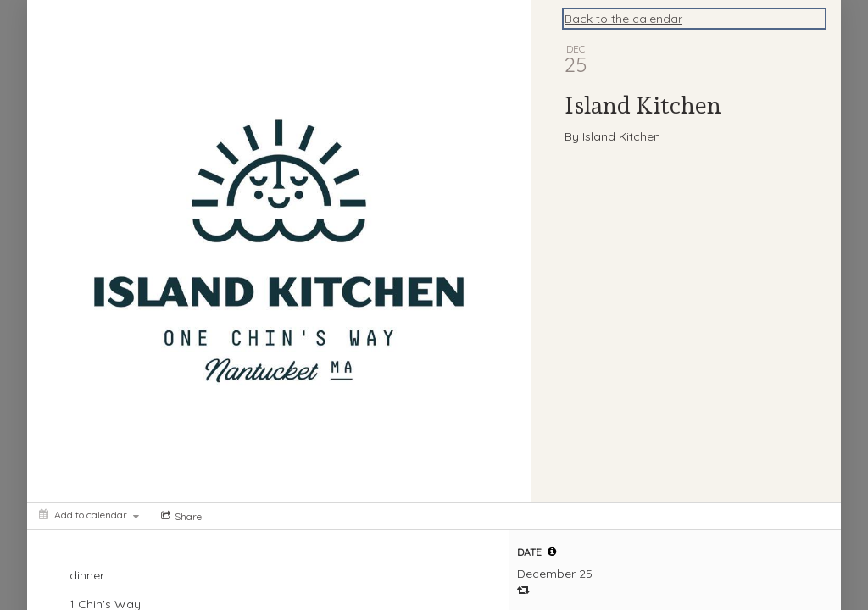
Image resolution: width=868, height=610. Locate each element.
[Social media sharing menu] (180, 516)
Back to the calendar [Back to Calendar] (623, 19)
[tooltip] (552, 552)
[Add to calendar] (89, 515)
